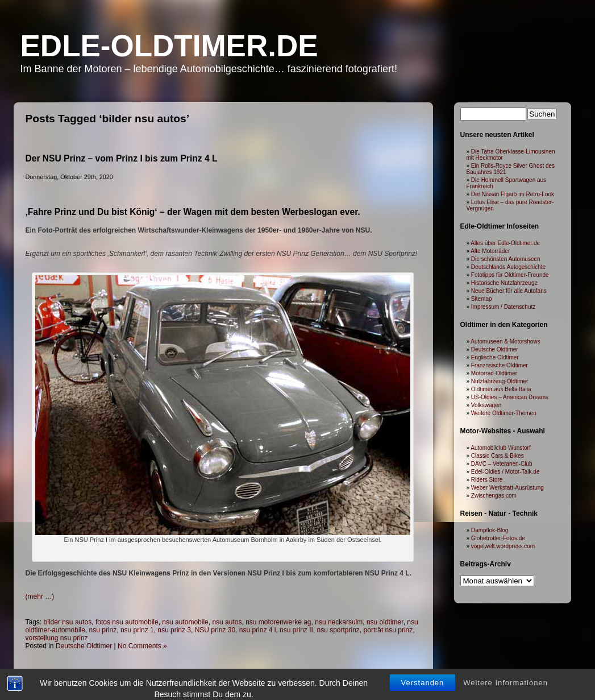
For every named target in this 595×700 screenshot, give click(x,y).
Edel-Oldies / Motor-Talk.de (505, 472)
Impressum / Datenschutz (503, 307)
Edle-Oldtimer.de (169, 46)
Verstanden (423, 693)
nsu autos (227, 622)
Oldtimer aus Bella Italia (501, 389)
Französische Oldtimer (500, 365)
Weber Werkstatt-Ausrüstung (507, 488)
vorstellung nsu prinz (57, 638)
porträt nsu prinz (388, 630)
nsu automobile (185, 622)
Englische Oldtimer (495, 357)
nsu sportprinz (338, 630)
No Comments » (142, 646)
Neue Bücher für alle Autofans (509, 291)
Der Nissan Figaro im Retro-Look (513, 194)
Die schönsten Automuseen (506, 259)
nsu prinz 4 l (258, 630)
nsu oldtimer (385, 622)
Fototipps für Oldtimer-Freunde (510, 275)
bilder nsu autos (68, 622)
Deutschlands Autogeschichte (508, 267)
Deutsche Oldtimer (84, 646)
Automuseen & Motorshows (505, 341)
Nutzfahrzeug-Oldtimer (500, 381)
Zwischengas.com (494, 496)
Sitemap (482, 299)
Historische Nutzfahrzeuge (504, 283)
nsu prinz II (296, 630)
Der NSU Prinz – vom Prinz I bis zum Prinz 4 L (122, 158)
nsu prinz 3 (174, 630)
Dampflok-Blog (490, 530)
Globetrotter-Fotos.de (498, 538)
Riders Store (487, 480)
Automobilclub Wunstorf (500, 448)
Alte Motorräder (490, 251)
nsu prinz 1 (137, 630)
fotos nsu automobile (127, 622)
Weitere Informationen (505, 693)
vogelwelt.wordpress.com (503, 546)
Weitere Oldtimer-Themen (504, 413)
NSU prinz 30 (215, 630)
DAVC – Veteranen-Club (502, 464)
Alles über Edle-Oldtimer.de (505, 243)
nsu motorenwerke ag (278, 622)
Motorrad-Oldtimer (494, 373)
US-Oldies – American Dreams (510, 397)
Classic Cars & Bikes (498, 456)
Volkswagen (486, 405)
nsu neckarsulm (339, 622)
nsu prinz (103, 630)
